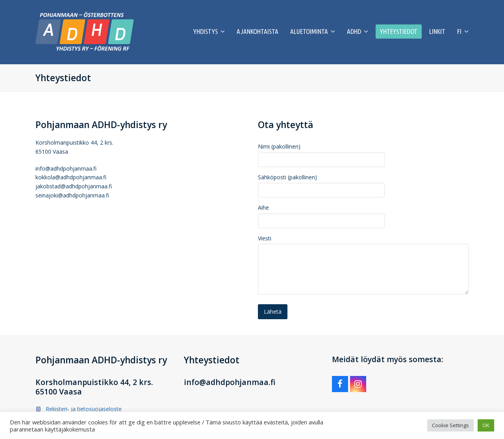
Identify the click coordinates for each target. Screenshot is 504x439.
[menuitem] (463, 32)
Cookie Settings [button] (450, 425)
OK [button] (486, 425)
